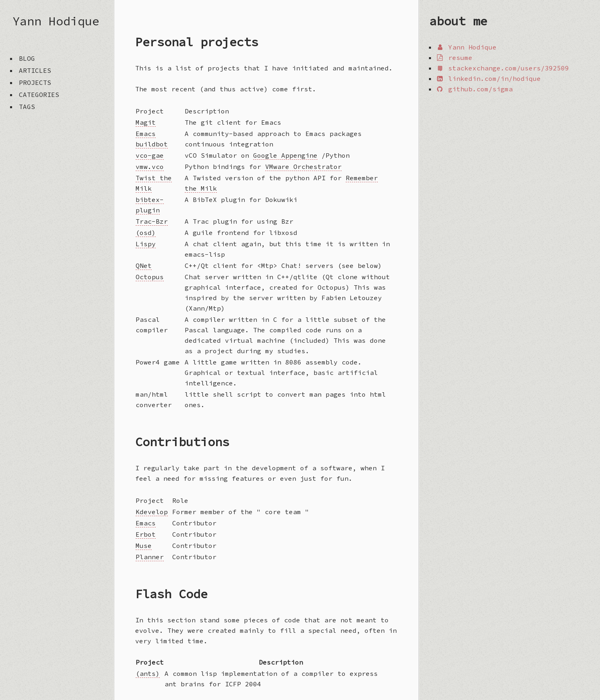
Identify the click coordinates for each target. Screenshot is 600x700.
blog (27, 58)
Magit (146, 122)
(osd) (146, 233)
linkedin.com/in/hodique (488, 78)
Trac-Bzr (152, 221)
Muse (144, 546)
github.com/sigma (474, 89)
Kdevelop (152, 512)
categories (39, 95)
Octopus (150, 277)
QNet (144, 266)
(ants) (148, 673)
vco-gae (150, 155)
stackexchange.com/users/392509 (502, 68)
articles (35, 70)
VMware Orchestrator (303, 167)
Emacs (146, 523)
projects (35, 82)
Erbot (146, 534)
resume (454, 58)
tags (27, 107)
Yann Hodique (56, 21)
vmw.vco (150, 167)
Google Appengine (285, 155)
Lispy (146, 244)
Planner (150, 557)
